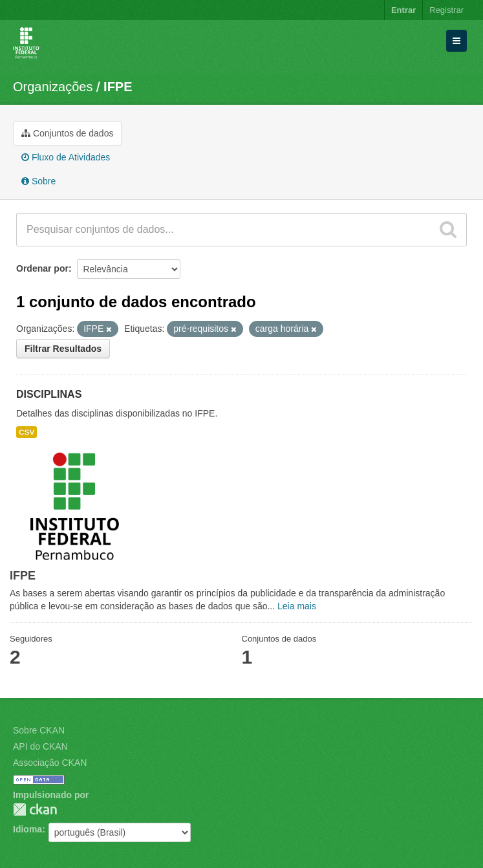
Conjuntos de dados (67, 133)
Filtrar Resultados (63, 349)
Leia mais (297, 606)
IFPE (118, 87)
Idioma (27, 829)
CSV (27, 432)
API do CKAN (40, 746)
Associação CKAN (50, 763)
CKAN (35, 809)
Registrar (446, 10)
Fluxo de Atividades (66, 157)
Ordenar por (42, 268)
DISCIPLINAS (49, 394)
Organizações (53, 87)
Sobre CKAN (39, 730)
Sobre (38, 181)
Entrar (403, 10)
